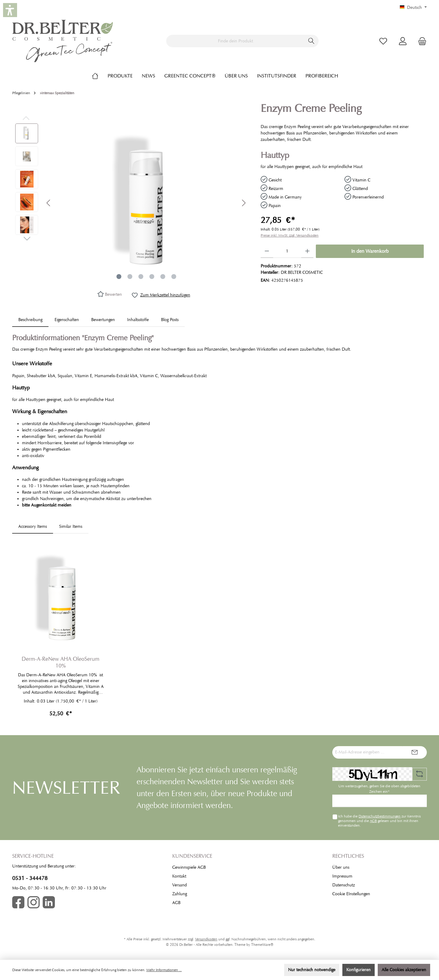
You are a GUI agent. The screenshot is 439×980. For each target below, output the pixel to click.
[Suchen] (311, 41)
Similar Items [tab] (71, 526)
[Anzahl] (287, 251)
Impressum (342, 876)
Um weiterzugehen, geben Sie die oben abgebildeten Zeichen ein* (379, 789)
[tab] (30, 320)
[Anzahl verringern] (267, 251)
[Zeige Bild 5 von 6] (163, 277)
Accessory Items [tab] (33, 526)
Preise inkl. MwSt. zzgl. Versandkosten (290, 235)
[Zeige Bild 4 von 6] (152, 277)
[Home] (100, 76)
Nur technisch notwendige (312, 970)
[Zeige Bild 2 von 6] (130, 277)
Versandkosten (206, 939)
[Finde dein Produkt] (235, 41)
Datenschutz (344, 885)
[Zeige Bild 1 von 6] (119, 277)
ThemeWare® (262, 945)
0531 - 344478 (30, 878)
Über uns (341, 867)
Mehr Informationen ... (164, 970)
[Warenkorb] (420, 41)
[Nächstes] (244, 203)
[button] (10, 10)
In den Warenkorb (370, 251)
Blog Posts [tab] (170, 320)
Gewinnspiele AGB (189, 867)
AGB (373, 821)
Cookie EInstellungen (351, 894)
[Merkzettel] (383, 41)
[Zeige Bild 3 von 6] (141, 277)
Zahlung (180, 894)
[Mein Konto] (403, 41)
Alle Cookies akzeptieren (404, 970)
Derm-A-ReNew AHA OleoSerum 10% (61, 662)
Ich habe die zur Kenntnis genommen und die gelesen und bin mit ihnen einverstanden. (379, 821)
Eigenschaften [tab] (67, 320)
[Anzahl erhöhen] (307, 251)
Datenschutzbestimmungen (380, 816)
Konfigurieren (359, 970)
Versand (180, 885)
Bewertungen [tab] (103, 320)
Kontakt (179, 876)
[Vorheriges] (49, 203)
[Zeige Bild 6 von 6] (174, 277)
